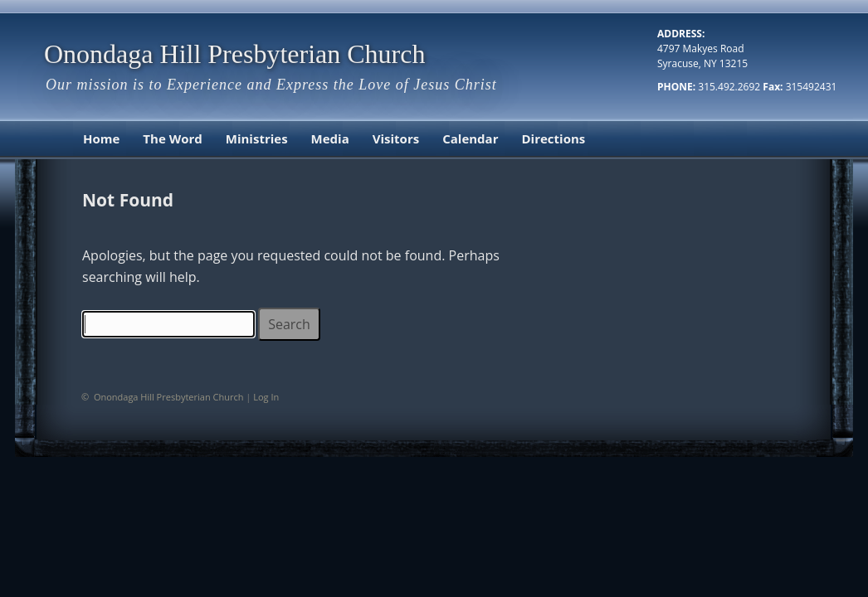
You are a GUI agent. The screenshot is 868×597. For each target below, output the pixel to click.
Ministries (257, 138)
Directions (553, 138)
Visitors (396, 138)
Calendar (470, 138)
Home (101, 138)
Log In (266, 397)
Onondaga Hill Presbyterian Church (234, 54)
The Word (172, 138)
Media (330, 138)
